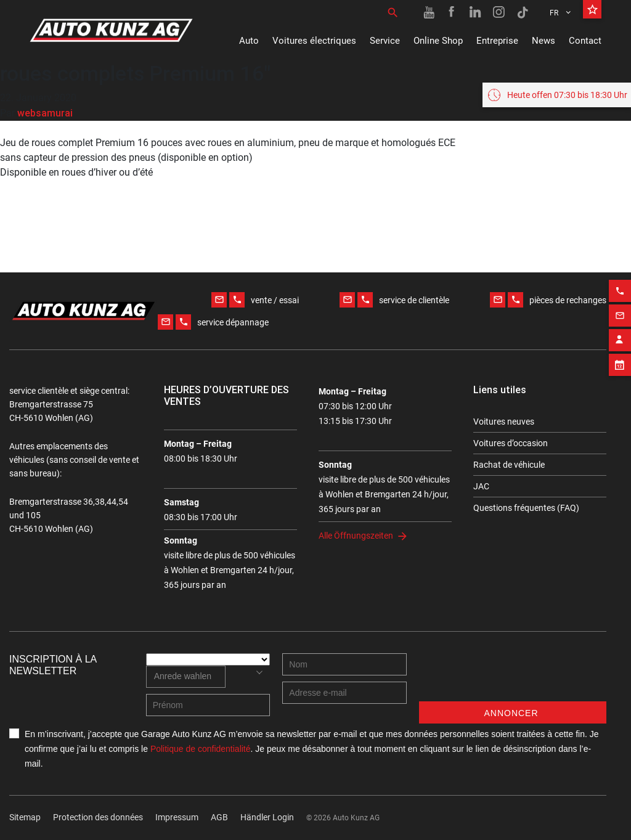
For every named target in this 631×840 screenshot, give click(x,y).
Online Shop (438, 41)
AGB (219, 817)
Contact (585, 41)
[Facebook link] (452, 12)
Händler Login (267, 817)
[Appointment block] (620, 359)
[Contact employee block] (620, 335)
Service (385, 41)
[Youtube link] (429, 12)
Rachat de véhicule (509, 465)
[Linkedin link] (476, 12)
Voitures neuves (504, 422)
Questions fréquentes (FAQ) (526, 508)
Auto (249, 41)
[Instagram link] (499, 12)
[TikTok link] (523, 12)
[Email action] (620, 310)
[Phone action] (620, 285)
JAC (481, 486)
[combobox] (186, 677)
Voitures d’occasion (511, 443)
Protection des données (98, 817)
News (543, 41)
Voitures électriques (314, 41)
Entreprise (497, 41)
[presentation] (513, 677)
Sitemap (25, 817)
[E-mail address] (344, 693)
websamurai (45, 113)
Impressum (177, 817)
